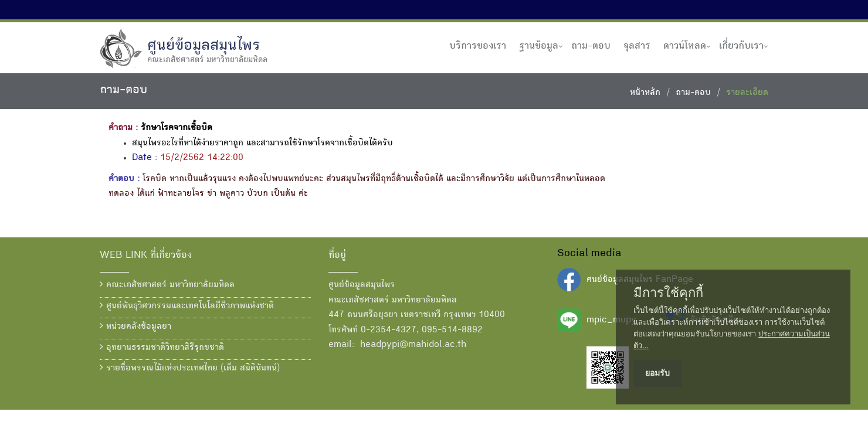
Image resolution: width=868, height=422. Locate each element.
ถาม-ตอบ (591, 46)
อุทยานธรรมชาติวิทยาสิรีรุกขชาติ (162, 348)
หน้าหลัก (645, 93)
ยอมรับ (657, 373)
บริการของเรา (478, 46)
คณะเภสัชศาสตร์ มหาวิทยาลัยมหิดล (167, 285)
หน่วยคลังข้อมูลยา (135, 326)
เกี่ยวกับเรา (741, 46)
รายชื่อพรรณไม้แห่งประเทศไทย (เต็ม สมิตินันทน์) (190, 368)
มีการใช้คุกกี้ (668, 293)
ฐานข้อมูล (539, 46)
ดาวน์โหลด (685, 46)
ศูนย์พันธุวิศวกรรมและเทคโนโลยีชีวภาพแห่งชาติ (187, 306)
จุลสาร (637, 46)
